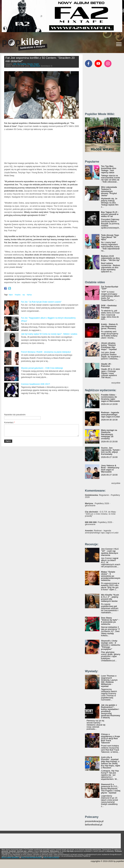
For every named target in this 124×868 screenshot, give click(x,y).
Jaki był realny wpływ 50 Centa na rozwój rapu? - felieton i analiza (49, 334)
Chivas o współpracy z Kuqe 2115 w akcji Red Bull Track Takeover (111, 738)
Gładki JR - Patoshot (106, 365)
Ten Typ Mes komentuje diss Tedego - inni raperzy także (109, 169)
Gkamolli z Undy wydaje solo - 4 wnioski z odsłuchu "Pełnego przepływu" (111, 645)
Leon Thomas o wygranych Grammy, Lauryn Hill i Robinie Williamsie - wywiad (109, 681)
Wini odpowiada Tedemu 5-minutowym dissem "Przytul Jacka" (109, 191)
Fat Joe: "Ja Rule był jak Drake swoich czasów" (41, 302)
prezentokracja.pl (94, 821)
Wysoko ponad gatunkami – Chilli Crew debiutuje (42, 368)
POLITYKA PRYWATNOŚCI (31, 858)
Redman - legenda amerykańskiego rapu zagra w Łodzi (110, 415)
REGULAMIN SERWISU (10, 858)
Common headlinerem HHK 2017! (35, 384)
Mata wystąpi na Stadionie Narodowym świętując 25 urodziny (109, 434)
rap (24, 295)
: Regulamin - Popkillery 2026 (102, 496)
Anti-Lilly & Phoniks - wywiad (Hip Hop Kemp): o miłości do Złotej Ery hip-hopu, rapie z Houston (111, 762)
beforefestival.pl (94, 825)
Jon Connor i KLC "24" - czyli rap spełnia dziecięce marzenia (110, 552)
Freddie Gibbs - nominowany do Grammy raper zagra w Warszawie (110, 398)
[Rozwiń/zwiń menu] (119, 44)
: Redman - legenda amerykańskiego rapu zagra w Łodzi (102, 532)
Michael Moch (35, 66)
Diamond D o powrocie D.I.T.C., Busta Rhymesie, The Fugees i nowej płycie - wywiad (111, 789)
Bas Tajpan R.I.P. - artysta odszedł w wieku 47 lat (110, 214)
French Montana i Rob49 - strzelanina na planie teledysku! (46, 352)
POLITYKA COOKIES (51, 858)
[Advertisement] (42, 405)
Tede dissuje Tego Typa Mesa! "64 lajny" (110, 237)
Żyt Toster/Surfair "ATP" (110, 288)
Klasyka (30, 64)
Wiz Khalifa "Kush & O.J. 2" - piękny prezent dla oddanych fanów (110, 598)
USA (15, 64)
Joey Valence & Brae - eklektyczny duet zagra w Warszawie (110, 469)
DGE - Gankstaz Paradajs (109, 307)
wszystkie (116, 383)
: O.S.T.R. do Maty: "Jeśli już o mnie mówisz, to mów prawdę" (101, 514)
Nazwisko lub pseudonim (15, 415)
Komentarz (9, 423)
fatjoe (11, 295)
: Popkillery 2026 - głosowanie (98, 504)
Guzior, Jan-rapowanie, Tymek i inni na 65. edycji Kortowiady (111, 451)
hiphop (29, 295)
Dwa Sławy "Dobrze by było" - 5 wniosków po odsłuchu (110, 621)
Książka (18, 295)
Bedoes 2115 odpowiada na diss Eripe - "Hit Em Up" (111, 258)
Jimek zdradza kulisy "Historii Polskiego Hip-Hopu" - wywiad (109, 346)
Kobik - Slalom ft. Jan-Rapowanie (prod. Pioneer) (110, 326)
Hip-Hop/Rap (22, 64)
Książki (36, 64)
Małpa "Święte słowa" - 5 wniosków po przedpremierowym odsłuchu (111, 576)
